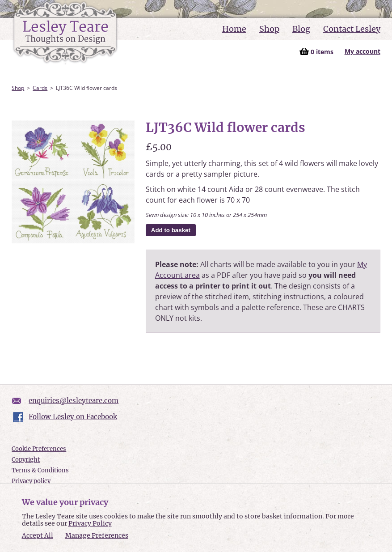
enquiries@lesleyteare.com (74, 401)
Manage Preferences (97, 535)
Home (234, 29)
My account (362, 51)
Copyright (26, 460)
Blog (301, 29)
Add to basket (171, 230)
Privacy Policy (90, 523)
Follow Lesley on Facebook (73, 417)
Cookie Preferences (39, 449)
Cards (40, 88)
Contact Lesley (352, 29)
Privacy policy (31, 481)
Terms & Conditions (40, 470)
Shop (269, 29)
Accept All (38, 536)
